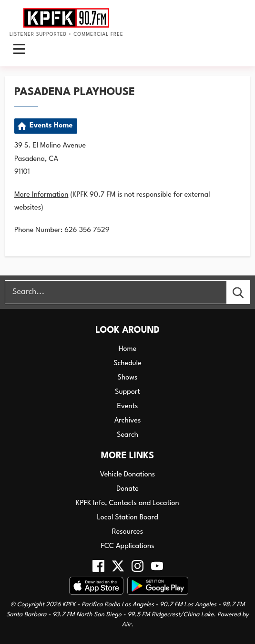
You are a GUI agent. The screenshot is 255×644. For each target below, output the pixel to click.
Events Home (51, 126)
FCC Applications (127, 546)
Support (127, 392)
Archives (128, 421)
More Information (41, 195)
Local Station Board (127, 518)
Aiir (126, 625)
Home (128, 349)
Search (127, 435)
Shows (128, 378)
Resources (127, 532)
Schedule (127, 364)
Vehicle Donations (128, 475)
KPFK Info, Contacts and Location (127, 503)
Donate (127, 489)
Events (128, 406)
